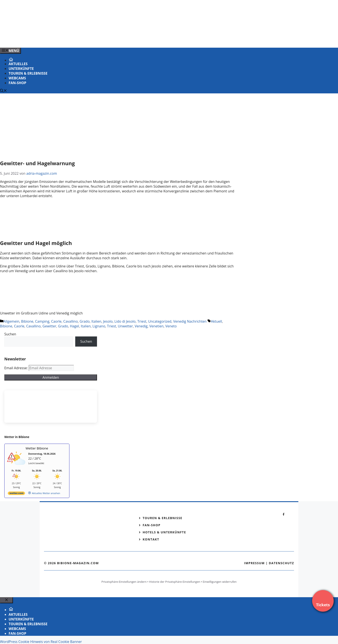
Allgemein (11, 321)
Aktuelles (18, 64)
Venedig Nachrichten (190, 321)
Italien (96, 321)
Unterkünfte (21, 69)
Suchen (10, 334)
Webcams (17, 78)
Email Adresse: (16, 368)
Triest (142, 321)
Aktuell (217, 321)
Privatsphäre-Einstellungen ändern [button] (124, 582)
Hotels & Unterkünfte (164, 532)
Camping (42, 321)
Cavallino (71, 321)
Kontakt (151, 539)
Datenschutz (281, 563)
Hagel (74, 326)
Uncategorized (160, 321)
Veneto (171, 326)
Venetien (156, 326)
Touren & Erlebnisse (28, 73)
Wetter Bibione (37, 448)
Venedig (141, 326)
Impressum (254, 563)
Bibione (27, 321)
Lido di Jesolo (125, 321)
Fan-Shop (17, 83)
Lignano (99, 326)
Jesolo (108, 321)
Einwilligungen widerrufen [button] (220, 582)
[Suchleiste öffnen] (3, 91)
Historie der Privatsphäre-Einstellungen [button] (175, 582)
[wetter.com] (16, 494)
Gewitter (49, 326)
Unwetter (125, 326)
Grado (84, 321)
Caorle (56, 321)
